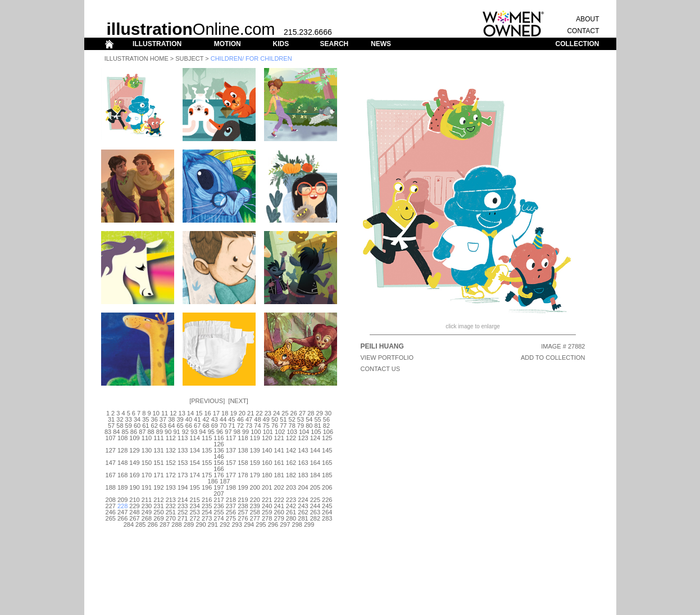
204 (303, 487)
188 (111, 487)
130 (147, 450)
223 (291, 500)
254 (207, 512)
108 (122, 438)
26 (294, 413)
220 (255, 500)
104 (304, 432)
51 (283, 419)
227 (111, 506)
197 (219, 487)
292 (225, 524)
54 (309, 419)
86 (134, 432)
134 (194, 450)
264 (327, 512)
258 (255, 512)
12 (173, 413)
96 (220, 432)
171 (158, 475)
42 (206, 419)
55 (317, 419)
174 (194, 475)
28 (311, 413)
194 (183, 487)
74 (257, 426)
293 (237, 524)
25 (285, 413)
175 (207, 475)
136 (219, 450)
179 (255, 475)
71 (231, 426)
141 (279, 450)
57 (111, 426)
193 (171, 487)
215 (194, 500)
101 (268, 432)
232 (171, 506)
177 (231, 475)
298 (297, 524)
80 (309, 426)
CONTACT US (381, 369)
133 (183, 450)
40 (189, 419)
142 (291, 450)
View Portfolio (387, 358)
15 (199, 413)
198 (231, 487)
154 (194, 463)
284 (129, 524)
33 (129, 419)
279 (279, 518)
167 (111, 475)
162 (291, 463)
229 (134, 506)
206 (327, 487)
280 (291, 518)
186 (213, 481)
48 (257, 419)
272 (194, 518)
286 (153, 524)
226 (327, 500)
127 (111, 450)
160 (267, 463)
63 (163, 426)
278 (267, 518)
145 (327, 450)
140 (267, 450)
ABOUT (587, 19)
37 (163, 419)
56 (326, 419)
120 (267, 438)
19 (233, 413)
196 (207, 487)
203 (291, 487)
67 (197, 426)
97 (228, 432)
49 (266, 419)
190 (134, 487)
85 (125, 432)
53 (301, 419)
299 (309, 524)
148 (122, 463)
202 (279, 487)
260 (279, 512)
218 (231, 500)
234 (194, 506)
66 (189, 426)
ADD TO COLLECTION (553, 358)
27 (302, 413)
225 (315, 500)
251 (171, 512)
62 (154, 426)
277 (255, 518)
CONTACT (583, 31)
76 (275, 426)
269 (158, 518)
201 (267, 487)
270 (171, 518)
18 (225, 413)
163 (303, 463)
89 (160, 432)
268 (147, 518)
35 (146, 419)
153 (183, 463)
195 (194, 487)
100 (256, 432)
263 (315, 512)
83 (108, 432)
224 (303, 500)
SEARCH (335, 44)
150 (147, 463)
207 (219, 494)
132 (171, 450)
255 (219, 512)
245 (327, 506)
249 (147, 512)
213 (171, 500)
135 (207, 450)
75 (266, 426)
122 (291, 438)
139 (255, 450)
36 (154, 419)
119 (255, 438)
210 (134, 500)
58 (120, 426)
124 (315, 438)
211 (147, 500)
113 (183, 438)
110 (147, 438)
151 (158, 463)
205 (315, 487)
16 (207, 413)
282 (315, 518)
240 (267, 506)
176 (219, 475)
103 (292, 432)
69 (215, 426)
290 (201, 524)
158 (243, 463)
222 (279, 500)
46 (240, 419)
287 (165, 524)
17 (216, 413)
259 (267, 512)
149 (134, 463)
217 (219, 500)
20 (242, 413)
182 (291, 475)
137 (231, 450)
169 (134, 475)
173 (183, 475)
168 (122, 475)
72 (240, 426)
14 (190, 413)
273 (207, 518)
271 (183, 518)
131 (158, 450)
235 (207, 506)
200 (255, 487)
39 (180, 419)
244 (315, 506)
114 (194, 438)
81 (317, 426)
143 (303, 450)
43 (215, 419)
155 (207, 463)
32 (120, 419)
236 (219, 506)
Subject (189, 58)
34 (137, 419)
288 (176, 524)
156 (219, 463)
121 (279, 438)
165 (327, 463)
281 (303, 518)
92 (185, 432)
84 (116, 432)
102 (280, 432)
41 (197, 419)
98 (237, 432)
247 (122, 512)
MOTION (228, 44)
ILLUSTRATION (157, 44)
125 (327, 438)
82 (326, 426)
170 (147, 475)
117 (231, 438)
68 (206, 426)
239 (255, 506)
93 (194, 432)
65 (180, 426)
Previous (207, 401)
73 (249, 426)
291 (213, 524)
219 (243, 500)
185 (327, 475)
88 (151, 432)
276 (243, 518)
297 (285, 524)
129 (134, 450)
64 (171, 426)
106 (328, 432)
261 (291, 512)
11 (165, 413)
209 (122, 500)
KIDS (281, 44)
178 (243, 475)
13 (182, 413)
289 (189, 524)
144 (315, 450)
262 (303, 512)
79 (301, 426)
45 (231, 419)
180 (267, 475)
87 (142, 432)
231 (158, 506)
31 (111, 419)
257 (243, 512)
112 (171, 438)
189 (122, 487)
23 (268, 413)
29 (320, 413)
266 (122, 518)
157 (231, 463)
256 (231, 512)
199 (243, 487)
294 (249, 524)
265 (111, 518)
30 (328, 413)
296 (273, 524)
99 (246, 432)
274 (219, 518)
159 (255, 463)
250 (158, 512)
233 (183, 506)
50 (275, 419)
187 (225, 481)
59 (129, 426)
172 (171, 475)
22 (259, 413)
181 (279, 475)
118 (243, 438)
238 (243, 506)
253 (194, 512)
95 (211, 432)
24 (276, 413)
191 (147, 487)
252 (183, 512)
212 (158, 500)
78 (292, 426)
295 (261, 524)
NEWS (381, 44)
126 (219, 444)
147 (111, 463)
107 (111, 438)
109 (134, 438)
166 (219, 469)
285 (140, 524)
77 (283, 426)
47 (249, 419)
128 (122, 450)
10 (156, 413)
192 (158, 487)
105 (316, 432)
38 (171, 419)
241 (279, 506)
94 (202, 432)
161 (279, 463)
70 (223, 426)
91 (176, 432)
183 (303, 475)
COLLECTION (578, 44)
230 (147, 506)
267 (134, 518)
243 (303, 506)
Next (238, 401)
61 (146, 426)
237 (231, 506)
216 (207, 500)
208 (111, 500)
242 (291, 506)
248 (134, 512)
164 (315, 463)
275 (231, 518)
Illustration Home (137, 58)
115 (207, 438)
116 (219, 438)
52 (292, 419)
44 (223, 419)
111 (158, 438)
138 (243, 450)
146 (219, 456)
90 (168, 432)
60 (137, 426)
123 (303, 438)
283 (327, 518)
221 (267, 500)
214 (183, 500)
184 (315, 475)
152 (171, 463)
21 (251, 413)
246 (111, 512)
